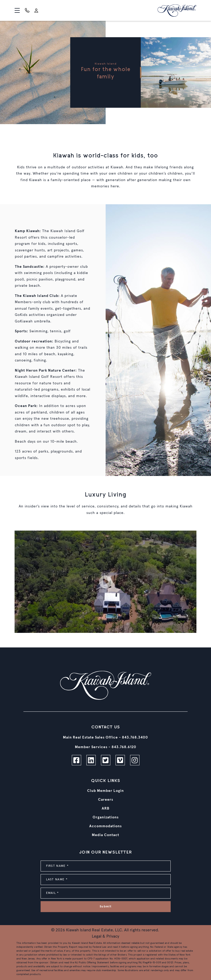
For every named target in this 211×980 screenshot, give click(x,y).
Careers (106, 800)
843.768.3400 (135, 737)
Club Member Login (105, 791)
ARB (106, 809)
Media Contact (105, 835)
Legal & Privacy (106, 936)
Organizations (106, 817)
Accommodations (105, 826)
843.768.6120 (124, 747)
